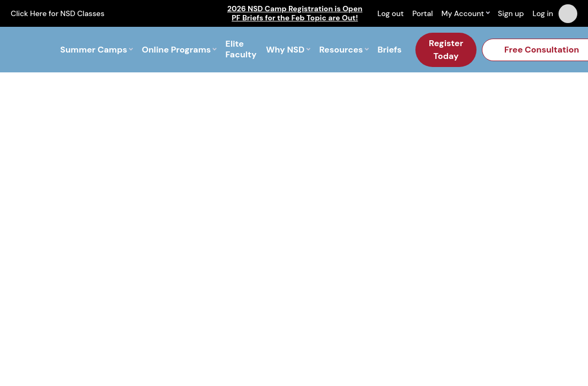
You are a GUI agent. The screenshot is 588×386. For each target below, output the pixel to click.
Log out (390, 13)
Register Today (446, 50)
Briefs (389, 50)
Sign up (511, 13)
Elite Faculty (241, 50)
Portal (422, 13)
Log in (543, 13)
